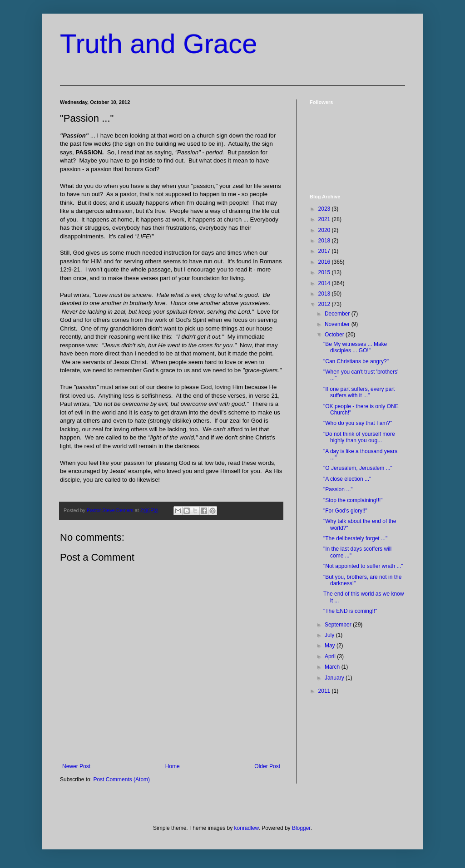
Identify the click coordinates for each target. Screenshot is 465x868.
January (335, 678)
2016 (325, 262)
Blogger (301, 828)
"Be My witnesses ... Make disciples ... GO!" (355, 347)
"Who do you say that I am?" (358, 423)
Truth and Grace (159, 44)
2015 (325, 272)
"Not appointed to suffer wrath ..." (363, 566)
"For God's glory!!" (345, 511)
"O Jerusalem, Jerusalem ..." (358, 468)
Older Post (267, 766)
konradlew (247, 828)
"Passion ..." (338, 489)
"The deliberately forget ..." (355, 538)
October (335, 335)
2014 (325, 283)
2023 (325, 209)
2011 (325, 691)
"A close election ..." (347, 479)
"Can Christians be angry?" (356, 361)
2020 (325, 230)
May (331, 646)
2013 (325, 294)
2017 (325, 251)
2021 (325, 219)
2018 (325, 241)
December (338, 314)
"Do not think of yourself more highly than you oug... (359, 437)
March (333, 667)
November (338, 324)
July (330, 635)
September (339, 625)
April (331, 656)
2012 (325, 304)
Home (173, 766)
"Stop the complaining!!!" (353, 500)
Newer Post (76, 766)
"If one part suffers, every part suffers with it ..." (359, 392)
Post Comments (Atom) (121, 779)
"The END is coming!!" (350, 611)
